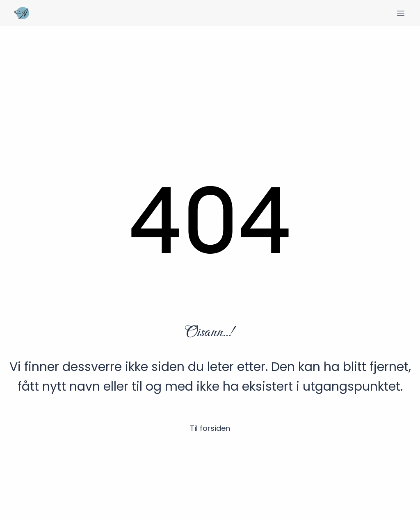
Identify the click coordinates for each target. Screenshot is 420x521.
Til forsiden (210, 428)
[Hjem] (22, 13)
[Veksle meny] (401, 13)
